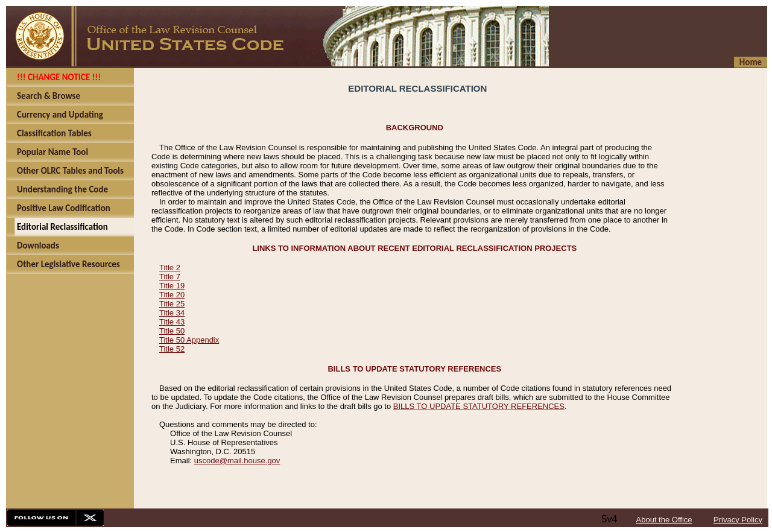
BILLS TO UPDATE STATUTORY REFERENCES (479, 406)
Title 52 (172, 349)
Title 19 (172, 286)
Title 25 (172, 304)
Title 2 (170, 268)
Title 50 (172, 331)
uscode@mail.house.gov (237, 461)
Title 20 (172, 295)
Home (751, 62)
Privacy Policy (738, 520)
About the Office (664, 520)
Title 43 (172, 322)
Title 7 (170, 277)
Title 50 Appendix (189, 340)
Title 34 (172, 313)
